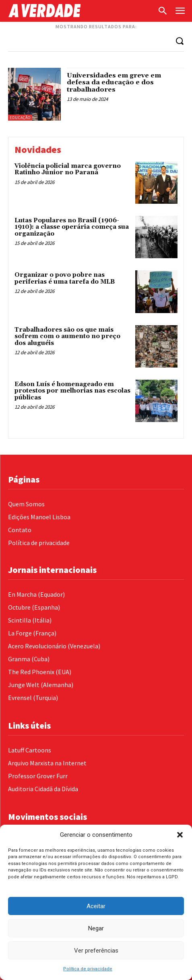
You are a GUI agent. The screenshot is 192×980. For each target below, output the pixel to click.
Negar (96, 928)
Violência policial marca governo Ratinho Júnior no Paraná (68, 169)
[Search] (180, 41)
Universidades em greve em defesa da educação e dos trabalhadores (114, 83)
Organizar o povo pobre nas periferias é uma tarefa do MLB (65, 278)
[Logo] (81, 11)
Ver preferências (96, 951)
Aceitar (96, 906)
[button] (180, 835)
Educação (20, 118)
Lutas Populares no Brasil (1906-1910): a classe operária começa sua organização (72, 227)
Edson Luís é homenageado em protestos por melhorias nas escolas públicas (72, 391)
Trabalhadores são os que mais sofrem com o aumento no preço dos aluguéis (67, 336)
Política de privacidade (88, 969)
